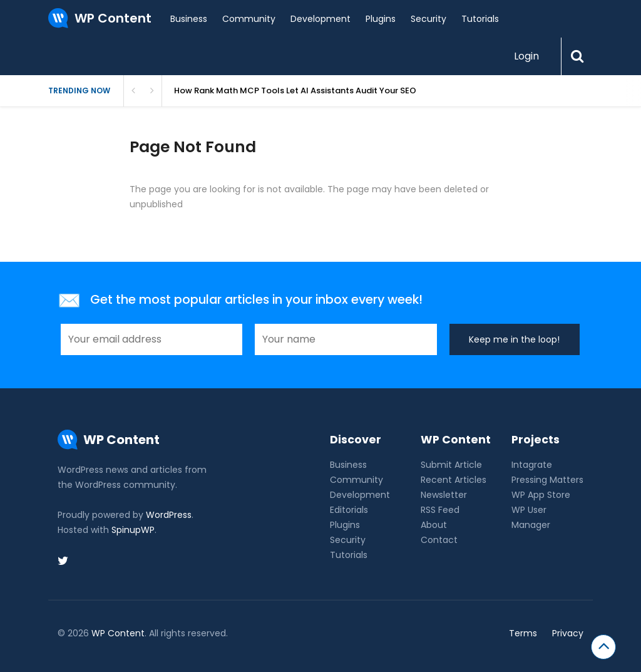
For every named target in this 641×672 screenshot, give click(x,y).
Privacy (568, 633)
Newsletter (444, 495)
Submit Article (451, 465)
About (434, 525)
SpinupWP (133, 530)
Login (526, 56)
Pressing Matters (547, 480)
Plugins (381, 19)
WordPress (169, 515)
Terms (523, 633)
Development (320, 19)
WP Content (118, 633)
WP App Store (541, 495)
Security (428, 19)
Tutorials (480, 19)
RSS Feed (440, 510)
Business (189, 19)
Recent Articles (454, 480)
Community (249, 19)
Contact (439, 540)
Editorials (349, 510)
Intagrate (532, 465)
